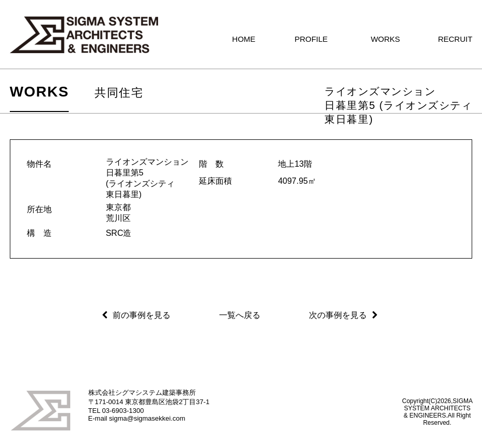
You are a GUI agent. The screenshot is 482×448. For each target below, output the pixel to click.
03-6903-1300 (123, 411)
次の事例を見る (338, 315)
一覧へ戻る (240, 315)
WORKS (40, 92)
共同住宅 (119, 93)
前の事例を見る (142, 315)
